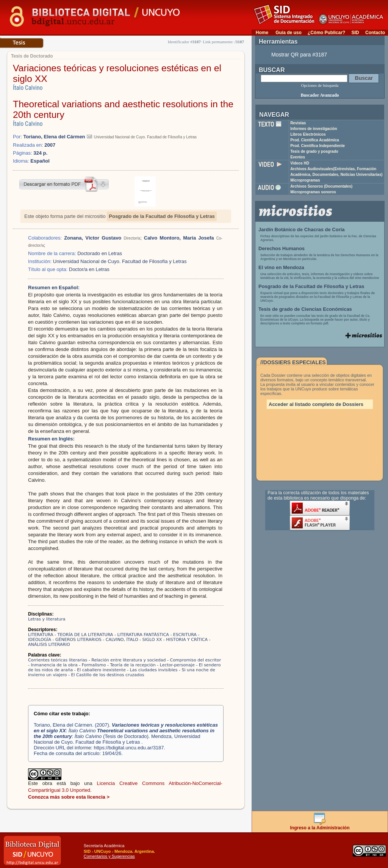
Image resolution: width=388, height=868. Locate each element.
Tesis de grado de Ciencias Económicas (305, 309)
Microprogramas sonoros (313, 192)
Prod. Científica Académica (315, 140)
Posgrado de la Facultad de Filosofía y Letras (162, 216)
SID (355, 33)
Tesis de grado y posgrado (314, 151)
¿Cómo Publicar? (326, 33)
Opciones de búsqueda (320, 85)
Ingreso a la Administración (320, 826)
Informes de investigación (314, 129)
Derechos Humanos (282, 248)
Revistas (298, 123)
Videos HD (300, 163)
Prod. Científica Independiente (318, 146)
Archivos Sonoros (321, 186)
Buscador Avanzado (320, 95)
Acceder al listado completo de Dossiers (316, 404)
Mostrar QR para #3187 (299, 55)
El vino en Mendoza (281, 267)
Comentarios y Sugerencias (109, 856)
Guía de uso (289, 33)
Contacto (375, 33)
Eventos (298, 157)
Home (262, 33)
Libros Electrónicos (308, 134)
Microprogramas (305, 180)
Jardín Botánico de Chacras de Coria (302, 230)
